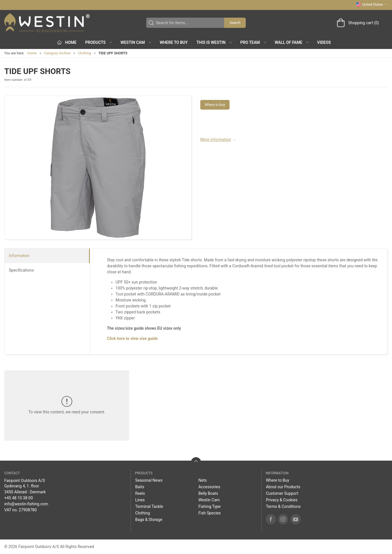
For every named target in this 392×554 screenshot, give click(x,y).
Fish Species (210, 513)
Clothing (84, 53)
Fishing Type (209, 506)
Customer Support (282, 493)
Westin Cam (209, 500)
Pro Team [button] (254, 42)
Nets (202, 480)
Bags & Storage (149, 520)
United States (372, 5)
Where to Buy (174, 42)
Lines (140, 500)
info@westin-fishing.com (26, 504)
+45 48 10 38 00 (19, 498)
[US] (47, 23)
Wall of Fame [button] (292, 42)
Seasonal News (149, 480)
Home (32, 53)
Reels (140, 493)
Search (235, 23)
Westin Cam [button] (136, 42)
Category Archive (57, 53)
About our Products (283, 487)
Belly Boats (208, 493)
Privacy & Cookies (282, 500)
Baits (140, 487)
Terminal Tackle (149, 506)
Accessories (209, 487)
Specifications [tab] (21, 270)
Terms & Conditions (283, 506)
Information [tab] (19, 256)
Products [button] (99, 42)
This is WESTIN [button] (215, 42)
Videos (324, 42)
